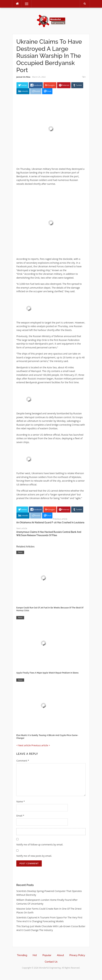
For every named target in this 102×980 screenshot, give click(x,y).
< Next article (23, 745)
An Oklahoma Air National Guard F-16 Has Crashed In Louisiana (50, 522)
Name (21, 801)
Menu (25, 4)
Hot (35, 955)
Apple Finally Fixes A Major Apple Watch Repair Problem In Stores (47, 673)
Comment (23, 761)
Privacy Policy (77, 955)
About (60, 955)
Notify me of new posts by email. (34, 856)
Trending (22, 955)
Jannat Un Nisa (23, 77)
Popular (47, 955)
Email (20, 816)
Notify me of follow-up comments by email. (40, 845)
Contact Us (51, 962)
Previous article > (41, 745)
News (20, 552)
